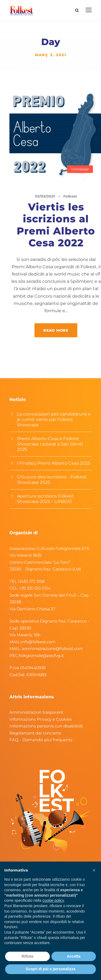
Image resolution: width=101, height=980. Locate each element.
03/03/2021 (45, 196)
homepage (80, 169)
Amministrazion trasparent (36, 712)
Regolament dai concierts (35, 733)
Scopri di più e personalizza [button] (50, 969)
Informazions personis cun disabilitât (46, 726)
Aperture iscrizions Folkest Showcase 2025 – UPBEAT (45, 499)
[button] (94, 870)
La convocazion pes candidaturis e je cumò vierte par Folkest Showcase (54, 419)
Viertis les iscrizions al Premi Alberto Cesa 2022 (56, 225)
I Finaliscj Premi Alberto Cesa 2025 (54, 463)
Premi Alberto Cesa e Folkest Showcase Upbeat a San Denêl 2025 (50, 444)
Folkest (70, 196)
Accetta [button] (74, 956)
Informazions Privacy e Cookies (41, 719)
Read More (56, 330)
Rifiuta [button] (27, 956)
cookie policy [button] (53, 900)
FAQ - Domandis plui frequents (41, 740)
